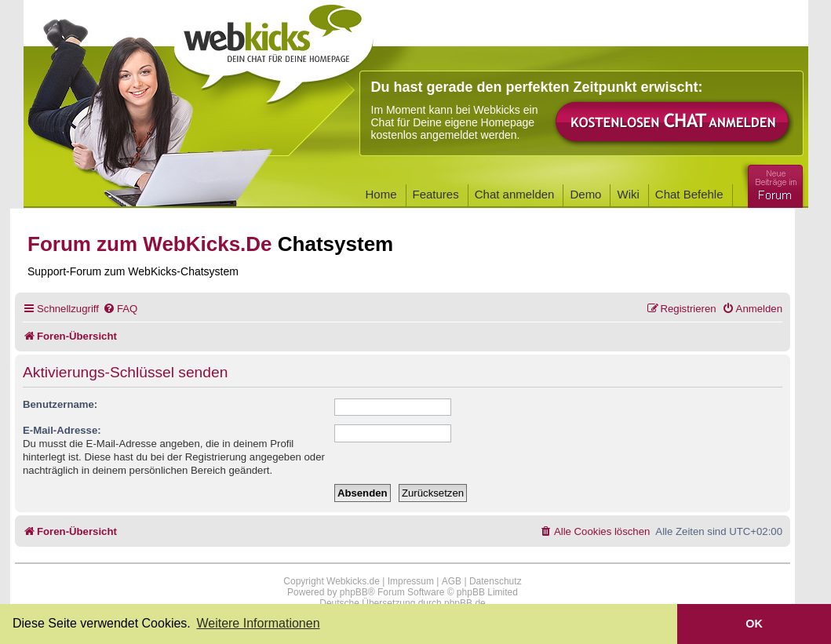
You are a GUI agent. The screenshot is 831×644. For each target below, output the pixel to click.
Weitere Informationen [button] (258, 623)
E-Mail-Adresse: (62, 430)
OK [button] (754, 624)
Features (436, 194)
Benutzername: (60, 404)
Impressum (411, 581)
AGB (452, 581)
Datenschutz (496, 581)
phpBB (354, 592)
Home (381, 194)
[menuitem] (120, 309)
